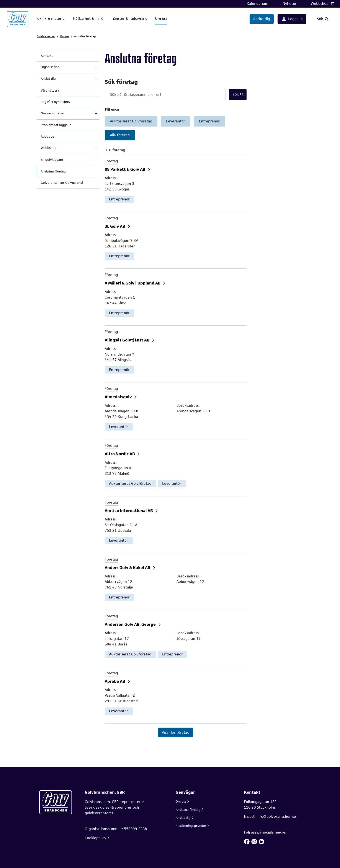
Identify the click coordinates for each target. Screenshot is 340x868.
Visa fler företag (176, 732)
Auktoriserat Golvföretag (131, 121)
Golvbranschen (46, 36)
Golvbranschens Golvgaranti (62, 183)
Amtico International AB (129, 511)
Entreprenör (209, 121)
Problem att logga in (56, 125)
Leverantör (176, 121)
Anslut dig (262, 19)
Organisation (50, 67)
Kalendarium (257, 3)
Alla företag (120, 135)
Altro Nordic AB (120, 454)
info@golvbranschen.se (276, 816)
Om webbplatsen (53, 113)
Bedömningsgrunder (191, 826)
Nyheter (290, 3)
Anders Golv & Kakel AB (128, 568)
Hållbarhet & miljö (88, 18)
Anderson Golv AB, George (131, 624)
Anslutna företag (53, 171)
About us (47, 137)
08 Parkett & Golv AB (125, 169)
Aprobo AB (115, 681)
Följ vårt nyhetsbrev (56, 102)
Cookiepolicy (96, 838)
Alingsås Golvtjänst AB (127, 340)
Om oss (161, 18)
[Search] (165, 95)
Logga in (292, 19)
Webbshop (320, 3)
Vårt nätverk (50, 91)
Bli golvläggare (52, 160)
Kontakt (47, 56)
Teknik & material (51, 18)
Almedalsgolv (119, 397)
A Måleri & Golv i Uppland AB (133, 283)
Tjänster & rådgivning (129, 18)
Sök (236, 94)
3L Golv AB (115, 226)
